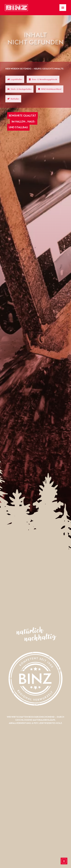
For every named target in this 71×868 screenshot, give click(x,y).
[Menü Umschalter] (63, 8)
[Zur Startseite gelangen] (16, 8)
